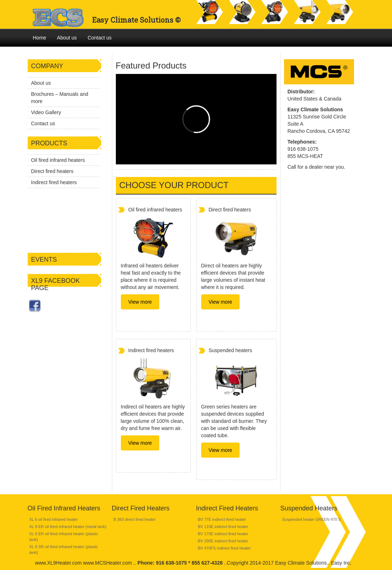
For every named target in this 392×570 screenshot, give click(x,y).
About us (67, 38)
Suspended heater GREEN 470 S (312, 519)
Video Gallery (46, 112)
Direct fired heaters (52, 171)
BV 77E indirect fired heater (222, 519)
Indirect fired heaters (54, 182)
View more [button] (140, 302)
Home (40, 38)
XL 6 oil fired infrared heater (54, 519)
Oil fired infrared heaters (58, 160)
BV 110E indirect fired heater (223, 527)
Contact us (100, 38)
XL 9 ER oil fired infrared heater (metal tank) (68, 527)
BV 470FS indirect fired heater (224, 548)
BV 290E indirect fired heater (223, 541)
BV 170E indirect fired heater (223, 534)
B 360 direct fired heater (135, 519)
